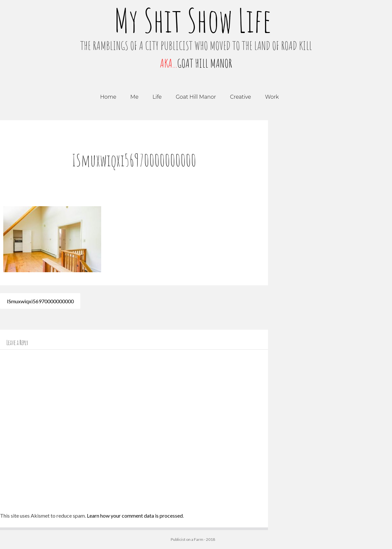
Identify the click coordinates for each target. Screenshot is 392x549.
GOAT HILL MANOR (205, 63)
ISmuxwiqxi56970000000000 (40, 301)
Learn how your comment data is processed (135, 516)
